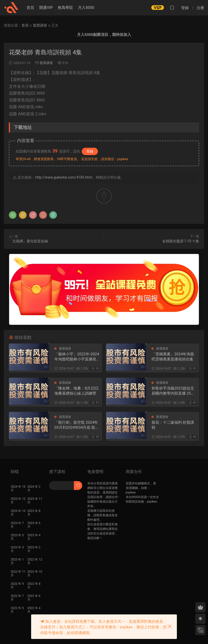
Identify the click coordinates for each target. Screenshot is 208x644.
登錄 (90, 151)
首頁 (30, 8)
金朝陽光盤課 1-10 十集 (181, 241)
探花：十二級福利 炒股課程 (173, 425)
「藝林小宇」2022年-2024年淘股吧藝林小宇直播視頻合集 (77, 357)
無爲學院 (65, 8)
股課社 (11, 8)
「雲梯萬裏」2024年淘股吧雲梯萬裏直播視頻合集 (173, 357)
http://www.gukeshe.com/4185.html (64, 177)
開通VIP (46, 8)
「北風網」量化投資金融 (28, 241)
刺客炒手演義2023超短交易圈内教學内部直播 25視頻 (173, 391)
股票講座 (46, 63)
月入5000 (86, 8)
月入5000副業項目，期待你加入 (104, 35)
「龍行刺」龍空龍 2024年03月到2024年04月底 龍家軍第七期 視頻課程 (77, 425)
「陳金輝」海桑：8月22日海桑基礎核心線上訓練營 (77, 391)
